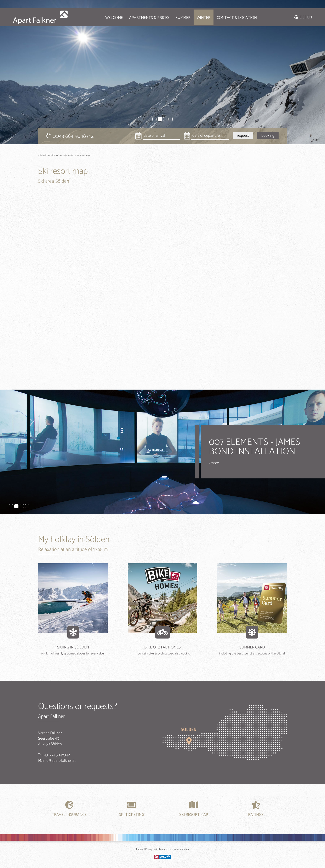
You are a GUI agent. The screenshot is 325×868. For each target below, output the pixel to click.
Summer (177, 16)
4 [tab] (171, 119)
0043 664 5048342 (70, 136)
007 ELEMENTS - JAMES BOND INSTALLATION (255, 447)
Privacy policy (152, 849)
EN (310, 16)
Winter (198, 16)
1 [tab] (154, 119)
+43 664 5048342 (56, 755)
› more (214, 463)
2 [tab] (160, 119)
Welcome (109, 16)
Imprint (140, 849)
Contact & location (231, 16)
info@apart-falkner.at (59, 761)
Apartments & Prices (144, 16)
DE (302, 16)
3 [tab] (165, 119)
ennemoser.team (180, 849)
